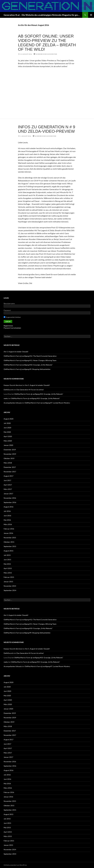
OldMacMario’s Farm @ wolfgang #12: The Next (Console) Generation (30, 356)
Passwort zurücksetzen (12, 328)
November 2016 (10, 498)
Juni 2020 (7, 428)
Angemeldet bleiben (12, 317)
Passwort (7, 310)
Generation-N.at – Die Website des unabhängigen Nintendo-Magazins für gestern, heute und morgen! (42, 15)
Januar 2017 (8, 494)
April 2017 (8, 485)
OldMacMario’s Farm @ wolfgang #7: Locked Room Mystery (47, 403)
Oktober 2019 (9, 458)
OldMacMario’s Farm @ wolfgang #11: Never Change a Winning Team (30, 360)
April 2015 (8, 568)
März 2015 (8, 573)
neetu (6, 398)
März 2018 (8, 463)
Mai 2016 (7, 520)
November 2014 (10, 586)
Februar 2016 (9, 529)
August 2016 (9, 507)
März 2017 (8, 489)
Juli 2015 (7, 555)
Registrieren (8, 326)
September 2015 (10, 546)
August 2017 (9, 476)
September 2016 (10, 502)
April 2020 (8, 436)
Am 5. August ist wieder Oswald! (16, 352)
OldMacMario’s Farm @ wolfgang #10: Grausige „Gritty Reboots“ (28, 365)
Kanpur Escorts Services (13, 385)
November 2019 (10, 454)
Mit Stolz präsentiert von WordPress (15, 865)
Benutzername (9, 303)
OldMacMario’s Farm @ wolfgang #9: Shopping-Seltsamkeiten (27, 369)
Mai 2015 (7, 564)
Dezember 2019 (10, 450)
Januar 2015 (8, 582)
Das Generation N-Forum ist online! (30, 390)
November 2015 (10, 538)
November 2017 (10, 472)
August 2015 (9, 551)
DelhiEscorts (9, 390)
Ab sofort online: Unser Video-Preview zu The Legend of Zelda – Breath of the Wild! (47, 43)
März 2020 (8, 441)
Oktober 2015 (9, 542)
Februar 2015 (9, 577)
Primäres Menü (91, 15)
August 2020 (9, 419)
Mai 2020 (7, 432)
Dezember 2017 (10, 467)
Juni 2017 (7, 480)
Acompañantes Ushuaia (13, 403)
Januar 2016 (8, 533)
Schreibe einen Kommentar (46, 54)
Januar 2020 (8, 445)
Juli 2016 (7, 511)
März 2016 (8, 524)
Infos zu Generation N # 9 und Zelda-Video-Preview (47, 129)
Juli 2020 (7, 423)
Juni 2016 (7, 516)
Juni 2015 (7, 560)
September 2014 (10, 590)
